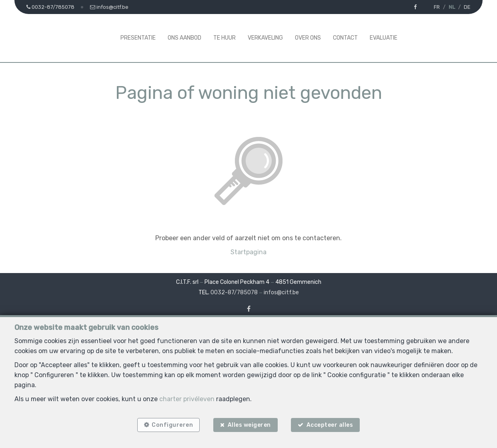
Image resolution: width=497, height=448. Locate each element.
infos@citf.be (281, 292)
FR (437, 7)
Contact (345, 38)
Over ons (308, 38)
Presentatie (138, 38)
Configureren (172, 425)
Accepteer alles (330, 425)
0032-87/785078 (234, 292)
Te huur (224, 38)
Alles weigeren (249, 425)
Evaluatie (384, 38)
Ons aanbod (184, 38)
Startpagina (248, 252)
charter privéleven (187, 399)
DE (467, 7)
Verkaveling (265, 38)
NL (452, 7)
